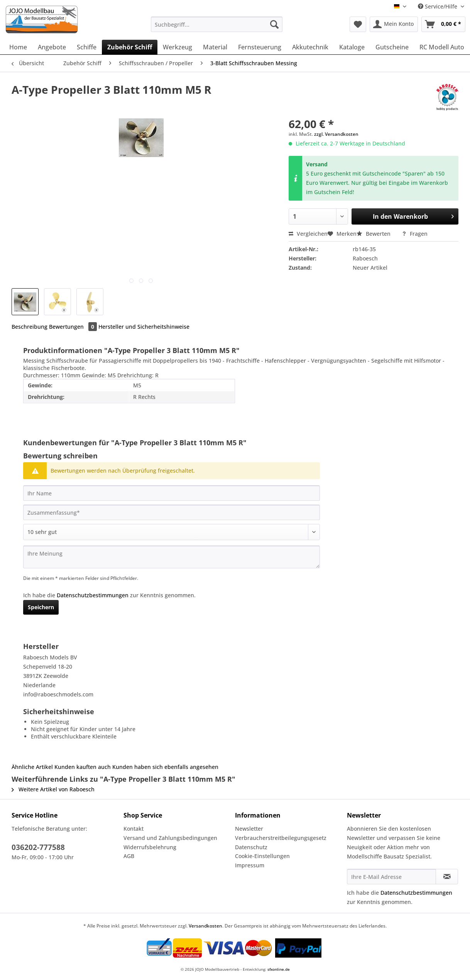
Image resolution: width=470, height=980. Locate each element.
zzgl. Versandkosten (336, 134)
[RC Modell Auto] (442, 47)
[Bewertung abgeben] (172, 532)
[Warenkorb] (443, 24)
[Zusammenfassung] (172, 512)
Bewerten (374, 234)
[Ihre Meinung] (172, 557)
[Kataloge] (352, 47)
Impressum (250, 865)
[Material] (215, 47)
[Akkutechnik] (310, 47)
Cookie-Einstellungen (262, 856)
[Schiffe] (87, 47)
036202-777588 (38, 847)
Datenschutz (251, 847)
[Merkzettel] (358, 24)
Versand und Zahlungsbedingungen (170, 838)
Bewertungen (74, 327)
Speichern (41, 607)
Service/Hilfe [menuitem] (438, 6)
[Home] (18, 47)
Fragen (415, 234)
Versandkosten (205, 926)
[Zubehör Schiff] (130, 47)
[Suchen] (274, 24)
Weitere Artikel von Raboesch (53, 789)
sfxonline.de (279, 969)
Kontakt (134, 829)
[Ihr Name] (172, 493)
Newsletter (249, 829)
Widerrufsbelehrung (150, 847)
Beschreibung (30, 327)
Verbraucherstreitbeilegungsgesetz (281, 838)
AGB (129, 856)
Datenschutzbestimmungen (93, 595)
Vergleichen (308, 234)
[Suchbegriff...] (217, 24)
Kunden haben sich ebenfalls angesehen (165, 767)
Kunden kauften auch (83, 767)
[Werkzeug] (178, 47)
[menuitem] (217, 28)
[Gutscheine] (392, 47)
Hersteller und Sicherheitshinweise (144, 327)
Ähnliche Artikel (32, 767)
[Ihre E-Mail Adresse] (392, 877)
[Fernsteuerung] (260, 47)
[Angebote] (52, 47)
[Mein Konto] (394, 24)
